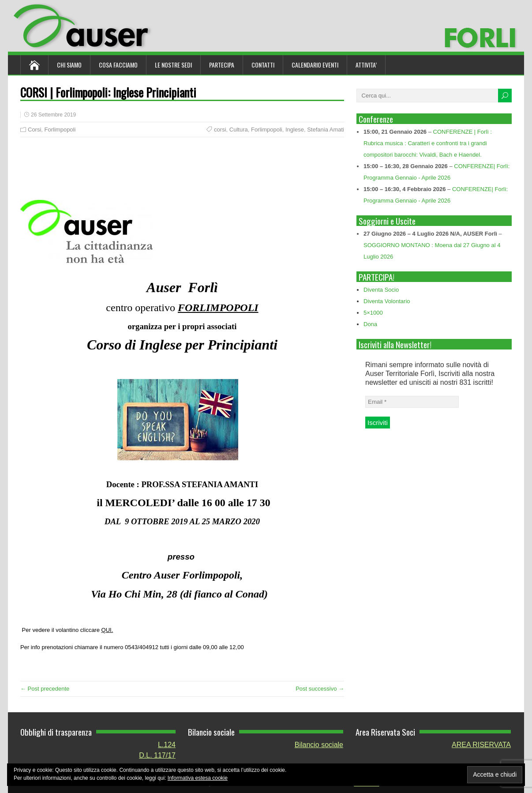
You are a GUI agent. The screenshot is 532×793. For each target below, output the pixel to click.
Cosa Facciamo (118, 65)
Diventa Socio (381, 290)
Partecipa (222, 65)
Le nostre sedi (173, 65)
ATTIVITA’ (366, 65)
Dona (370, 324)
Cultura (239, 130)
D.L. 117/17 (157, 755)
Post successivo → (320, 689)
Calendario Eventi (315, 65)
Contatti (263, 65)
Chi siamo (69, 65)
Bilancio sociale (319, 745)
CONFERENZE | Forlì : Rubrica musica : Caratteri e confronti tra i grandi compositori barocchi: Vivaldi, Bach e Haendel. (428, 143)
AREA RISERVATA (481, 745)
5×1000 (373, 313)
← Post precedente (45, 689)
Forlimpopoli (60, 130)
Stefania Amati (326, 130)
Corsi (34, 130)
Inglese (295, 130)
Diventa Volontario (387, 301)
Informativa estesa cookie (198, 778)
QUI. (107, 630)
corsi (220, 130)
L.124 (167, 745)
